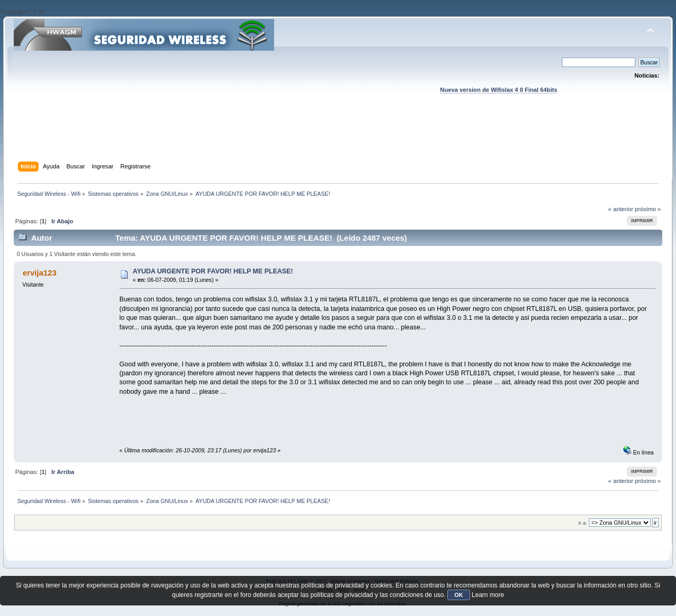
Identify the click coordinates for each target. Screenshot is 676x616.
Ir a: (583, 523)
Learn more (488, 595)
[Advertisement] (338, 138)
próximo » (648, 209)
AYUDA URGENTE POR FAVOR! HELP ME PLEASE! (213, 271)
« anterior (621, 209)
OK (459, 595)
